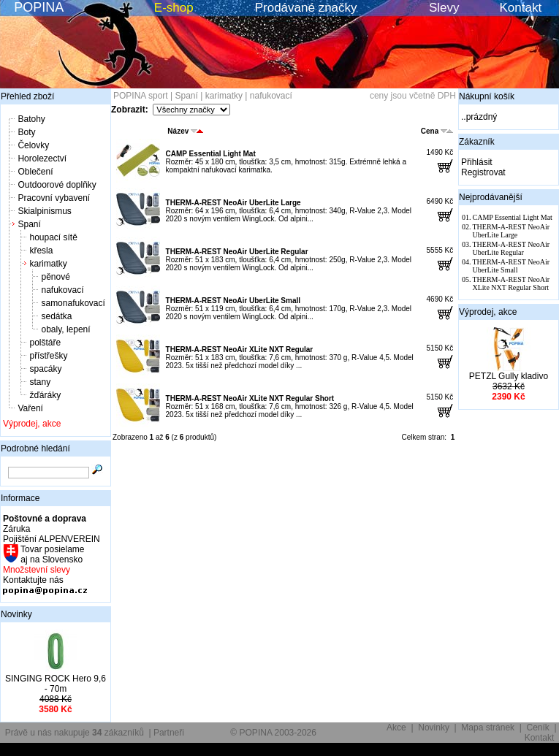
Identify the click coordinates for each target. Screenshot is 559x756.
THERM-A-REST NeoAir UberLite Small (233, 301)
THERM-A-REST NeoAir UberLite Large (233, 203)
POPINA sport (141, 96)
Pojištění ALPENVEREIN (52, 539)
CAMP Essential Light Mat (211, 154)
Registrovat (483, 172)
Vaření (30, 408)
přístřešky (48, 356)
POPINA (39, 7)
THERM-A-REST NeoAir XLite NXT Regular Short (250, 398)
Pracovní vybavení (54, 198)
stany (40, 382)
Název (185, 131)
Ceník (538, 728)
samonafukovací (73, 303)
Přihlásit (477, 162)
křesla (41, 251)
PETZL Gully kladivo (509, 376)
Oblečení (35, 172)
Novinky (16, 614)
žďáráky (45, 395)
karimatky (48, 264)
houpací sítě (53, 237)
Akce (396, 728)
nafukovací (62, 290)
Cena (437, 131)
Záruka (16, 529)
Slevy (444, 8)
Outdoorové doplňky (57, 185)
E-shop (174, 8)
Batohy (31, 119)
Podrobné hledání (35, 448)
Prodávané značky (306, 8)
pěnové (55, 277)
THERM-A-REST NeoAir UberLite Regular (237, 252)
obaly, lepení (65, 329)
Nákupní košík (487, 96)
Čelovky (33, 145)
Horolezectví (42, 159)
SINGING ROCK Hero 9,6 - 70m (56, 684)
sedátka (56, 316)
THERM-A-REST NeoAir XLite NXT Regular (240, 350)
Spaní (29, 224)
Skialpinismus (44, 211)
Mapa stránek (488, 728)
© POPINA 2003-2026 (273, 733)
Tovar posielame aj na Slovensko (52, 554)
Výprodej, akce (32, 424)
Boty (26, 132)
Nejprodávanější (491, 197)
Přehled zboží (27, 96)
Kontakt (521, 8)
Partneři (169, 733)
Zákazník (477, 142)
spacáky (45, 369)
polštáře (45, 343)
